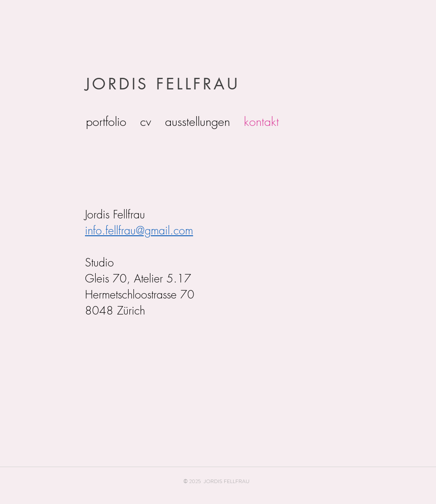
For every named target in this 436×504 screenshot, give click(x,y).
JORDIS (117, 84)
